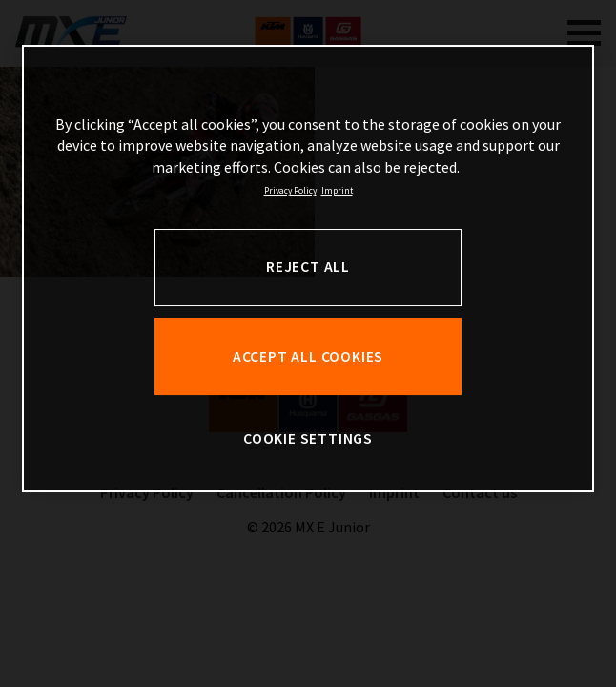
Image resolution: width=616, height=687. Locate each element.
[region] (308, 269)
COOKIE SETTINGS (308, 438)
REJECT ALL (308, 267)
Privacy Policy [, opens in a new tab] (290, 191)
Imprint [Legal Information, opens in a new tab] (337, 191)
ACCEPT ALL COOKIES (308, 356)
